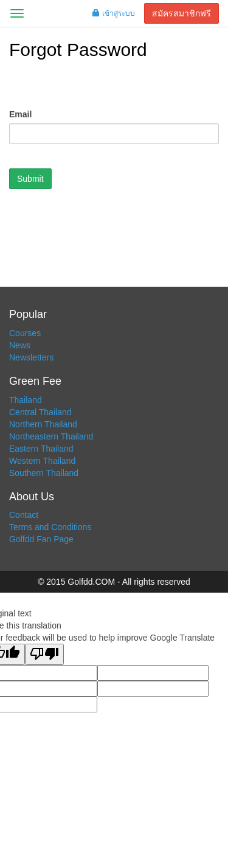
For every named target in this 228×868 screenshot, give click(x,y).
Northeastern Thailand (51, 436)
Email (20, 114)
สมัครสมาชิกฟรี (181, 13)
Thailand (26, 400)
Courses (25, 333)
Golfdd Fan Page (41, 539)
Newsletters (31, 357)
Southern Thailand (44, 473)
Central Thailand (40, 412)
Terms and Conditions (50, 527)
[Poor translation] (44, 654)
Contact (24, 515)
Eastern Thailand (41, 449)
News (20, 345)
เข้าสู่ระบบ (114, 13)
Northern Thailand (43, 424)
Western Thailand (42, 461)
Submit (30, 179)
